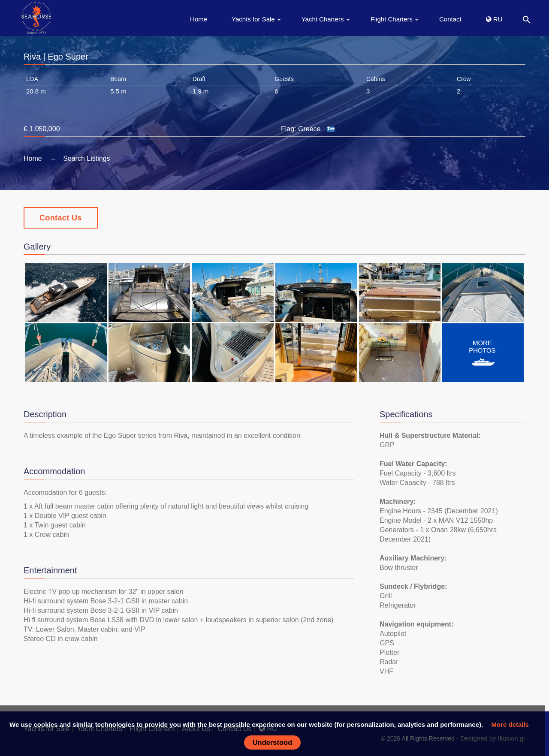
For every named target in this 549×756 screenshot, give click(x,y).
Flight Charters (392, 19)
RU (494, 19)
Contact (450, 19)
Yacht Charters (323, 19)
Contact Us (61, 218)
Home (199, 19)
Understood (273, 742)
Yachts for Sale (253, 19)
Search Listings (86, 158)
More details (510, 724)
